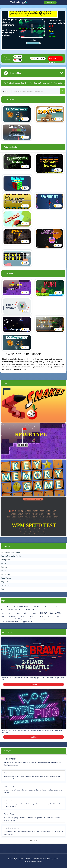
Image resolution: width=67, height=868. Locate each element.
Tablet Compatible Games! (10, 622)
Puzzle (4, 571)
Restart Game (53, 59)
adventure (47, 607)
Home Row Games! (51, 613)
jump (2, 616)
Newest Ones (6, 632)
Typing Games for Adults (11, 556)
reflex (57, 616)
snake (37, 619)
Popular (4, 383)
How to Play (15, 73)
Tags (3, 601)
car (58, 610)
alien (2, 610)
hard (34, 613)
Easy (10, 613)
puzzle (42, 616)
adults (37, 607)
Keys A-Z (5, 582)
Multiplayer (6, 559)
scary (2, 619)
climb (2, 613)
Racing (4, 567)
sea (9, 619)
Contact (39, 861)
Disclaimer (30, 861)
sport (62, 619)
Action (4, 563)
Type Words (6, 578)
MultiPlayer (13, 616)
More (33, 840)
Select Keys (6, 585)
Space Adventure (50, 619)
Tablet (4, 589)
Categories (5, 546)
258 (18, 56)
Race (49, 616)
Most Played (6, 751)
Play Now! (33, 684)
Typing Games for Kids (10, 552)
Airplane (58, 607)
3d (1, 607)
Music (23, 616)
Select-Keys (19, 619)
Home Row (6, 574)
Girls (26, 613)
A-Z (8, 607)
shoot (29, 619)
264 (18, 60)
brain (51, 610)
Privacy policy (53, 859)
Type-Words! (28, 621)
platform (32, 616)
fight (18, 613)
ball (43, 610)
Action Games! (22, 606)
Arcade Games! (31, 610)
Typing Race (50, 2)
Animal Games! (14, 610)
